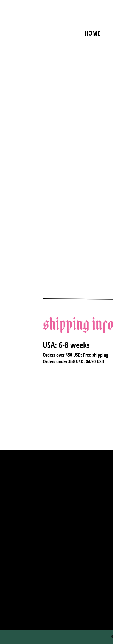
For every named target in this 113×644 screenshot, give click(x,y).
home (92, 33)
